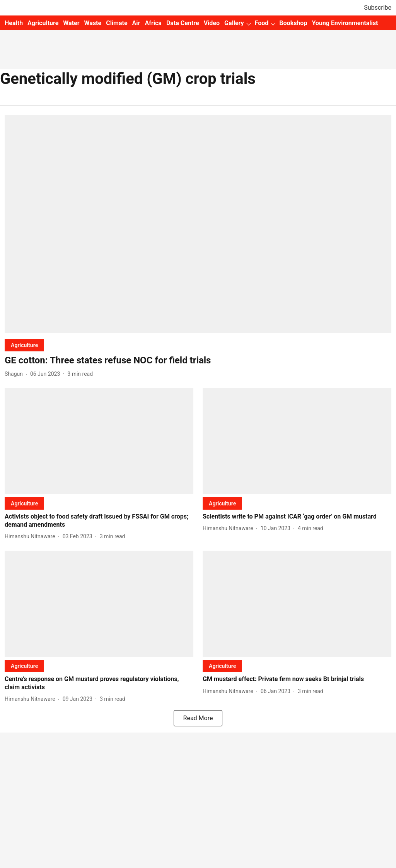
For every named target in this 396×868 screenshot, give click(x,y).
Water (71, 23)
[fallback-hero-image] (198, 224)
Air (136, 23)
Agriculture (43, 23)
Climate (117, 23)
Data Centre (183, 23)
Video (212, 23)
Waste (93, 23)
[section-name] (24, 345)
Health (14, 23)
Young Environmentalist (345, 23)
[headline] (198, 360)
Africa (153, 23)
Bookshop (293, 23)
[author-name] (15, 374)
